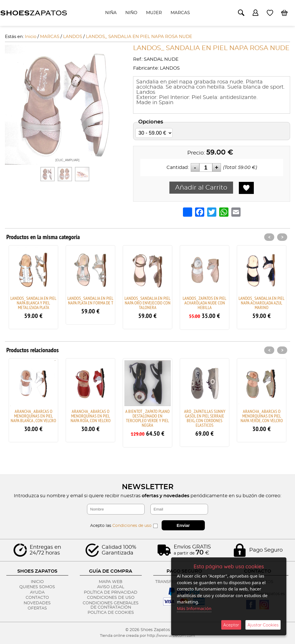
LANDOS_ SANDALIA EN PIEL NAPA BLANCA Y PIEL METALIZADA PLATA (33, 303)
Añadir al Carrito (201, 188)
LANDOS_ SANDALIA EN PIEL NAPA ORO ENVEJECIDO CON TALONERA (147, 303)
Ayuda (37, 592)
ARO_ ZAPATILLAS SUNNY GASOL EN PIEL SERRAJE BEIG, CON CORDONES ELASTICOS (205, 418)
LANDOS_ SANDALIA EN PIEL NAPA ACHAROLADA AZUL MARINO (262, 303)
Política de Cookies (111, 613)
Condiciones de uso (132, 526)
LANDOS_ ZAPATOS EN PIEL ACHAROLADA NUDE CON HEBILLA (205, 303)
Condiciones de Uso (111, 598)
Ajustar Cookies (263, 625)
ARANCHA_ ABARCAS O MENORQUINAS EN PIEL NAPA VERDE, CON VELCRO (262, 416)
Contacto (37, 598)
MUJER (154, 13)
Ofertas (37, 608)
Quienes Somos (37, 587)
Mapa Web (111, 582)
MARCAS (180, 13)
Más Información (194, 608)
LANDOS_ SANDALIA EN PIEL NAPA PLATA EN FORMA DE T (90, 300)
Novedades (37, 603)
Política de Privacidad (111, 592)
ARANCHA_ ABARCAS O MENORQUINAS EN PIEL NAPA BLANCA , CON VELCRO (33, 416)
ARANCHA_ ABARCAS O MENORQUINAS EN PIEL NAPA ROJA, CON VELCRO (91, 416)
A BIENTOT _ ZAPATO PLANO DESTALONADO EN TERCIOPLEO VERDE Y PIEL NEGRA (147, 418)
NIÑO (131, 13)
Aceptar (231, 625)
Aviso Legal (111, 587)
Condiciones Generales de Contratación (111, 605)
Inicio (37, 582)
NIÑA (111, 13)
